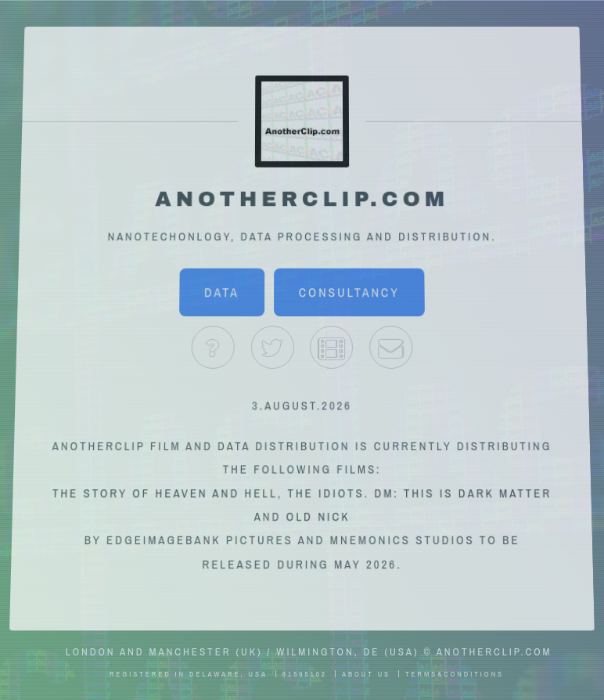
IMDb (331, 347)
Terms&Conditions (455, 674)
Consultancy (349, 293)
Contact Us (391, 347)
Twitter (272, 347)
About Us (213, 347)
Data (222, 293)
